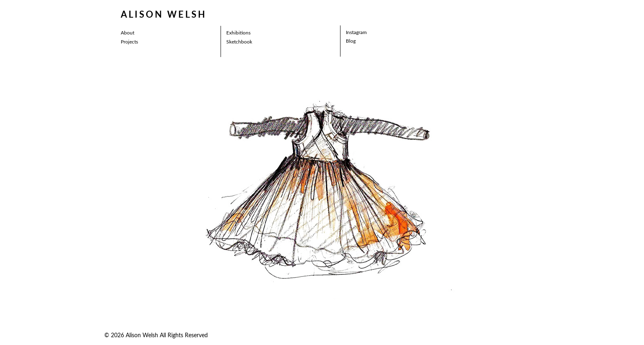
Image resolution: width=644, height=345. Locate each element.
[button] (223, 189)
